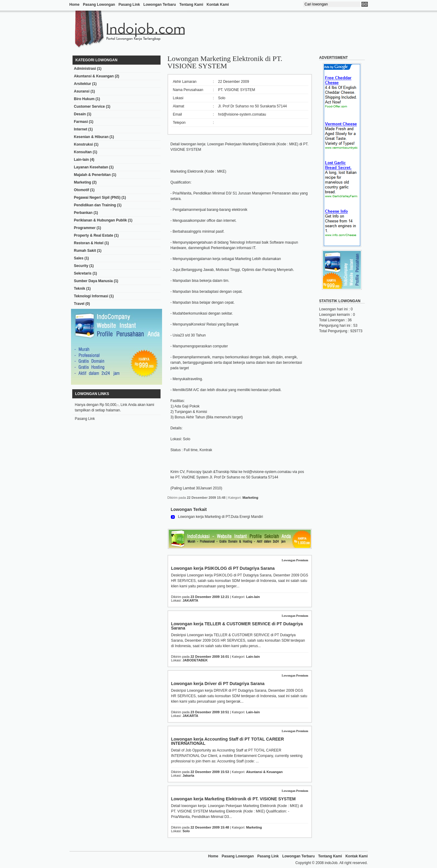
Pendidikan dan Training (95, 205)
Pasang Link (129, 5)
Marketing (83, 182)
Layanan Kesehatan (91, 167)
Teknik (80, 289)
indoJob (331, 863)
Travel (79, 304)
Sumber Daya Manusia (93, 281)
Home (75, 5)
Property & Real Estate (94, 235)
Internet (81, 129)
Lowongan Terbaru (160, 5)
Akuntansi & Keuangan (94, 76)
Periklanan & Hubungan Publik (101, 220)
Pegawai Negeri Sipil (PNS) (97, 198)
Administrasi (85, 69)
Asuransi (82, 91)
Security (81, 266)
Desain (80, 114)
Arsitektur (83, 84)
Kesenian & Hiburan (91, 137)
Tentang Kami (191, 5)
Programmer (85, 228)
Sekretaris (83, 273)
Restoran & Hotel (89, 243)
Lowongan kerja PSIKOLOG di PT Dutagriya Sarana (223, 568)
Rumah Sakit (85, 251)
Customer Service (90, 106)
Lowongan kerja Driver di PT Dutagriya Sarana (218, 684)
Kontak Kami (218, 5)
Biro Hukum (84, 99)
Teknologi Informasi (91, 296)
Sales (79, 258)
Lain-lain (81, 160)
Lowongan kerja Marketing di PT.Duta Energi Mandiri (221, 517)
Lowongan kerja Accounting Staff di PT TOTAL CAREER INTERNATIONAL (228, 741)
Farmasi (81, 122)
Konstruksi (84, 144)
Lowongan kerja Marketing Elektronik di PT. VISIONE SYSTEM (234, 799)
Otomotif (82, 190)
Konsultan (83, 152)
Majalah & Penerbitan (92, 175)
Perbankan (83, 213)
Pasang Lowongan (99, 5)
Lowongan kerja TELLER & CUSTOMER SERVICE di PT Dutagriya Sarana (237, 626)
